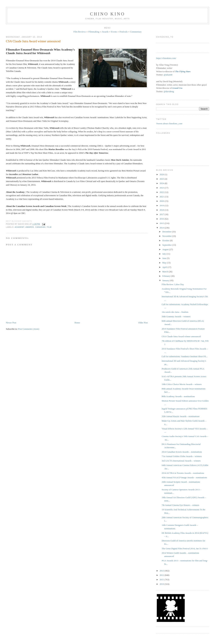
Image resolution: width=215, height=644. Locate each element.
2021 (162, 197)
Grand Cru (177, 88)
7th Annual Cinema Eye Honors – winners (180, 505)
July (164, 254)
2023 (162, 188)
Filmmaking (94, 32)
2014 (162, 228)
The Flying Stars (183, 71)
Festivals (123, 32)
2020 (162, 201)
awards (30, 227)
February (167, 276)
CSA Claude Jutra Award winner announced (33, 41)
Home (77, 323)
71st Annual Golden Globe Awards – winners (182, 456)
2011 (162, 580)
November (167, 236)
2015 (162, 223)
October (166, 240)
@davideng (169, 91)
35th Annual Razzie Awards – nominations (181, 416)
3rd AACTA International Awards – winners (181, 461)
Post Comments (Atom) (29, 329)
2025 (162, 179)
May (165, 263)
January (166, 280)
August (166, 249)
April (165, 267)
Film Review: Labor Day (173, 284)
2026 (162, 174)
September (167, 245)
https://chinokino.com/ (166, 58)
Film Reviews (80, 32)
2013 (162, 571)
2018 (162, 210)
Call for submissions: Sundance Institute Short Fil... (185, 356)
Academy (19, 227)
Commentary (136, 32)
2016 (162, 219)
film (49, 227)
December (167, 232)
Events (114, 32)
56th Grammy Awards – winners (176, 316)
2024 (162, 183)
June (165, 258)
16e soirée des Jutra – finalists (175, 312)
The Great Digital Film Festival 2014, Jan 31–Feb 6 (185, 548)
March (165, 272)
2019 (162, 205)
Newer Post (11, 323)
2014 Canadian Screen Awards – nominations (182, 452)
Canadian (40, 227)
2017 (162, 214)
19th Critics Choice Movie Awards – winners (182, 384)
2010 (162, 584)
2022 (162, 192)
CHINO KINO (108, 14)
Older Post (143, 323)
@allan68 (168, 75)
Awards (105, 32)
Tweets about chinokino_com (169, 124)
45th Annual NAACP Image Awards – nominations (184, 477)
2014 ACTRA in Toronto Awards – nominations (183, 473)
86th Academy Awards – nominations (178, 396)
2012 (162, 575)
